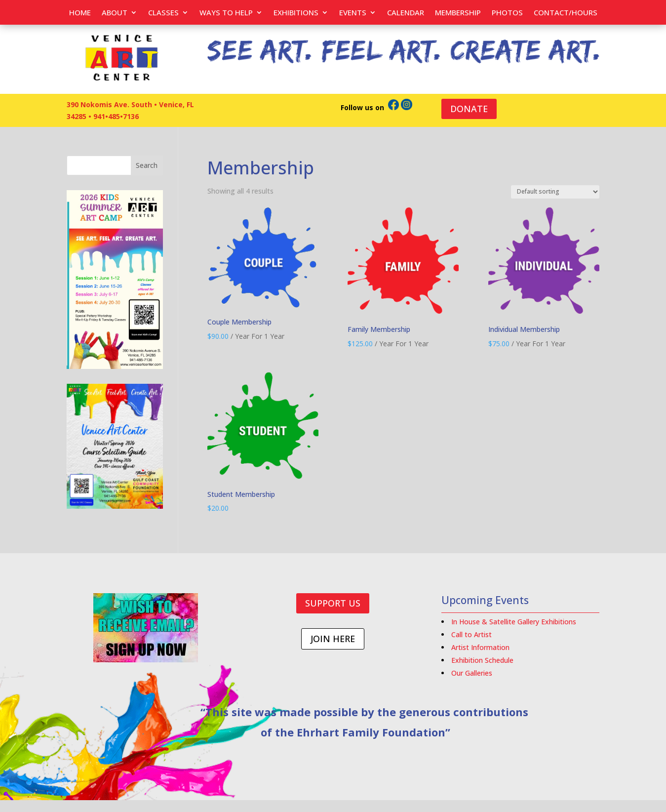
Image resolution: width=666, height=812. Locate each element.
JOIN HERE (333, 639)
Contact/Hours (566, 13)
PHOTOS (507, 13)
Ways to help (226, 13)
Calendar (406, 13)
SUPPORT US (333, 603)
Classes (163, 13)
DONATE (469, 109)
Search (147, 165)
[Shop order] (555, 192)
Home (80, 13)
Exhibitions (296, 13)
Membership (458, 13)
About (115, 13)
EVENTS (353, 13)
